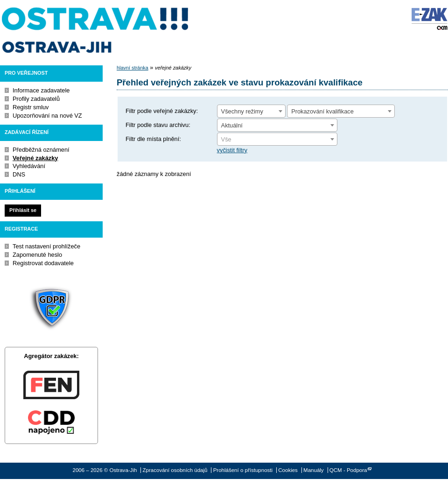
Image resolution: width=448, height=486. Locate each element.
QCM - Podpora (348, 470)
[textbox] (277, 140)
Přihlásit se (23, 210)
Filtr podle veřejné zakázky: (162, 111)
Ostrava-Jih (96, 30)
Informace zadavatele (41, 90)
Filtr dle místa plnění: (153, 139)
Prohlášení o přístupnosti (243, 470)
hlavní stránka (133, 68)
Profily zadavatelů (36, 99)
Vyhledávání (29, 166)
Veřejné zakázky (35, 158)
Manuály (314, 470)
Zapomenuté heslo (37, 255)
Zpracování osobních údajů (175, 470)
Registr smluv (31, 107)
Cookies (288, 470)
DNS (19, 174)
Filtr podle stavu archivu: (158, 125)
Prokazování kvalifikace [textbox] (322, 111)
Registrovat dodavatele (43, 263)
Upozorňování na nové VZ (47, 116)
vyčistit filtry (232, 150)
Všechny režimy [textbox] (242, 111)
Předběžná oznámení (41, 150)
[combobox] (251, 111)
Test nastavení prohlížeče (46, 246)
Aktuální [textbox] (232, 125)
